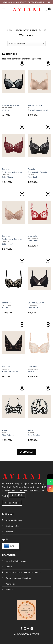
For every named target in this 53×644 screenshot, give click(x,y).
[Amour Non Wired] (14, 343)
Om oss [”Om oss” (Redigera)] (9, 567)
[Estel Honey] (14, 212)
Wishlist (9, 532)
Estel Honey (7, 244)
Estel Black (33, 177)
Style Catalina (8, 435)
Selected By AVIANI (11, 105)
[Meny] (4, 9)
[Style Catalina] (14, 407)
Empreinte (32, 236)
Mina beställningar (14, 520)
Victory (5, 110)
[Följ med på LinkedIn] (32, 629)
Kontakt (9, 590)
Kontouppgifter (13, 526)
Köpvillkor (10, 584)
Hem (10, 30)
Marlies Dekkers (35, 105)
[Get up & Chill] (39, 279)
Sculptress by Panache (12, 172)
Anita (5, 430)
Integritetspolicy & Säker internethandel (23, 572)
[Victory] (14, 82)
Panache (6, 169)
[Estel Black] (39, 145)
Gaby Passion (34, 241)
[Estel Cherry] (14, 145)
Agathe (5, 308)
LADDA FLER (27, 452)
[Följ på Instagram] (25, 629)
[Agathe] (14, 279)
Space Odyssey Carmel (38, 110)
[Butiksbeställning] (26, 44)
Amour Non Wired (10, 371)
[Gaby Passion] (39, 212)
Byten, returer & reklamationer (19, 578)
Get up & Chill (34, 308)
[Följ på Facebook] (21, 629)
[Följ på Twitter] (28, 629)
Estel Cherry (8, 177)
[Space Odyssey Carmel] (39, 82)
